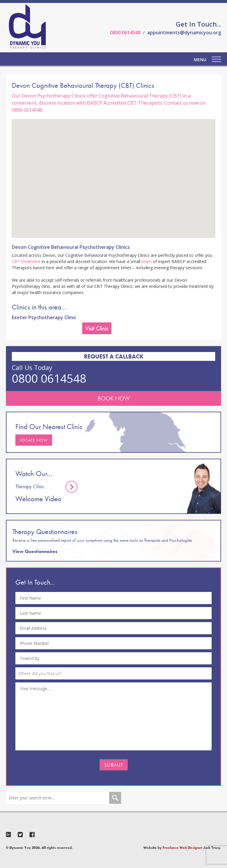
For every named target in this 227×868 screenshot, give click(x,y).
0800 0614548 (125, 33)
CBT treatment (26, 261)
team (147, 261)
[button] (113, 173)
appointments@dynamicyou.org (184, 33)
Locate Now (34, 440)
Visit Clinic (97, 328)
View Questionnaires (35, 551)
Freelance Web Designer (183, 848)
